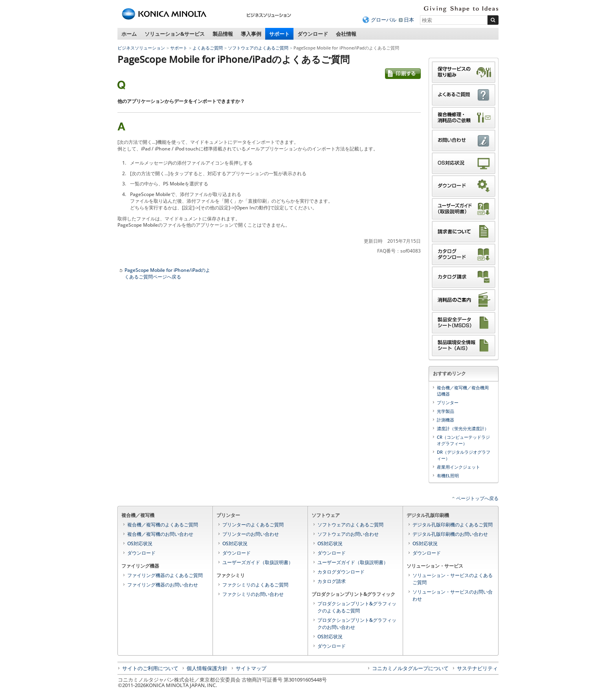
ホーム (129, 34)
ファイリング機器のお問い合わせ (163, 585)
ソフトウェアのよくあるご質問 (258, 48)
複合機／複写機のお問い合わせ (160, 534)
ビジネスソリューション (141, 48)
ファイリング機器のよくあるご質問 (165, 575)
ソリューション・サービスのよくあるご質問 (453, 579)
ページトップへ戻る (477, 498)
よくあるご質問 (208, 48)
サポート (279, 34)
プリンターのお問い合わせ (251, 534)
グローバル (384, 20)
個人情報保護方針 (207, 668)
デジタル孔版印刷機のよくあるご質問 (453, 525)
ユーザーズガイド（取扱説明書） (258, 562)
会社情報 (346, 34)
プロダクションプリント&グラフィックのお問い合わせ (357, 624)
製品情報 (223, 34)
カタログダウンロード (341, 572)
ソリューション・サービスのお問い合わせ (453, 595)
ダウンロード (313, 34)
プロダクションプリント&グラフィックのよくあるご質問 (357, 607)
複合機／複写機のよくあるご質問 (163, 525)
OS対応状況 (140, 543)
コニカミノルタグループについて (410, 668)
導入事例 (251, 34)
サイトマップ (251, 668)
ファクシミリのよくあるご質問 (255, 585)
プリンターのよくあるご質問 (253, 525)
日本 (409, 20)
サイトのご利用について (150, 668)
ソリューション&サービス (175, 34)
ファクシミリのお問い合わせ (253, 594)
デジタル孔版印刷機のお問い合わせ (450, 534)
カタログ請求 (332, 581)
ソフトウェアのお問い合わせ (348, 534)
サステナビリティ (477, 668)
